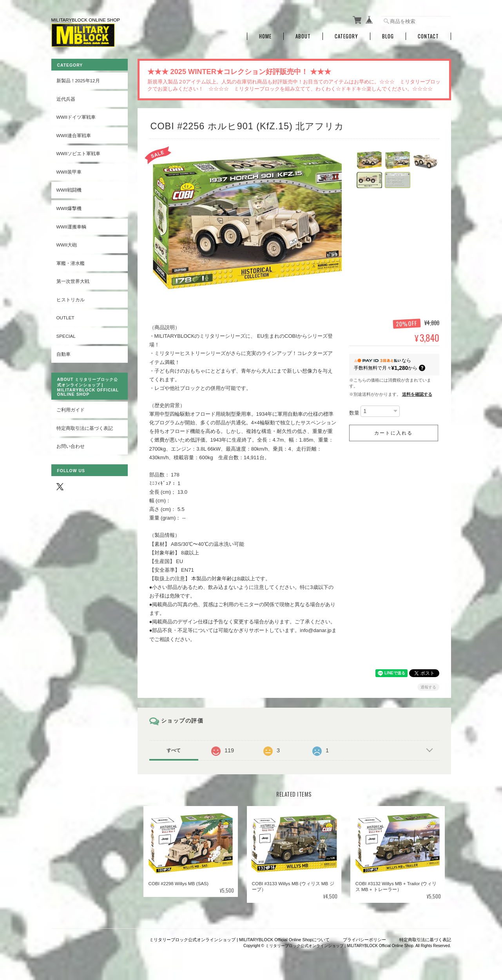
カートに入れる (393, 433)
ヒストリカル (71, 300)
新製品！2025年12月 (78, 81)
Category (346, 36)
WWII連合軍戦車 (74, 135)
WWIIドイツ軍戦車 (76, 117)
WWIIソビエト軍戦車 (79, 153)
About (303, 36)
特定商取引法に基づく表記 (85, 428)
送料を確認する (417, 394)
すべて (174, 750)
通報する (428, 687)
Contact (428, 36)
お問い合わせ (71, 446)
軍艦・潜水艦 (71, 263)
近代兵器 (66, 99)
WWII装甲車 (69, 172)
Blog (388, 36)
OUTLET (65, 318)
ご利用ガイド (71, 410)
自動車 (63, 354)
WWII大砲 (67, 245)
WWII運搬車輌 (72, 227)
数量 (354, 413)
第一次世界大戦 (73, 281)
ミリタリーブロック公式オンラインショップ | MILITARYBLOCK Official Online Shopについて (239, 940)
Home (265, 36)
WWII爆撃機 (69, 208)
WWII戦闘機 (69, 190)
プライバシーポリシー (364, 940)
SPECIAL (66, 336)
